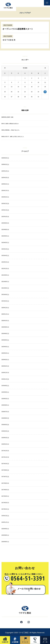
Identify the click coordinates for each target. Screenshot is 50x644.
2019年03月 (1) (5, 399)
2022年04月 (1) (5, 256)
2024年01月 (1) (5, 197)
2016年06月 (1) (5, 542)
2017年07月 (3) (5, 477)
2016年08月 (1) (5, 535)
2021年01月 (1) (5, 301)
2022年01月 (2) (5, 262)
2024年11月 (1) (5, 190)
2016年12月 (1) (5, 516)
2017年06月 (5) (5, 483)
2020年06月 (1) (5, 340)
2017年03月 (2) (5, 503)
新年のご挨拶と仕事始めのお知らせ (10, 124)
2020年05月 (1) (5, 347)
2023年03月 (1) (5, 243)
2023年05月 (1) (5, 236)
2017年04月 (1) (5, 496)
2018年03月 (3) (5, 438)
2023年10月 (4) (5, 217)
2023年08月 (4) (5, 230)
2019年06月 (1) (5, 392)
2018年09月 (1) (5, 405)
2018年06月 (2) (5, 418)
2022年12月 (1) (5, 249)
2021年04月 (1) (5, 295)
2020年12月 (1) (5, 308)
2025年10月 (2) (5, 178)
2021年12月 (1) (5, 269)
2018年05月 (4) (5, 425)
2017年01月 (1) (5, 509)
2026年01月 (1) (5, 164)
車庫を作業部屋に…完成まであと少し (11, 130)
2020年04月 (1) (5, 353)
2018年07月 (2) (5, 412)
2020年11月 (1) (5, 314)
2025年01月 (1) (5, 184)
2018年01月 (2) (5, 444)
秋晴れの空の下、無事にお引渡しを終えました (13, 137)
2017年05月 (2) (5, 490)
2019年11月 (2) (5, 379)
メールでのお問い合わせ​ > (30, 590)
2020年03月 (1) (5, 360)
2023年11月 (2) (5, 210)
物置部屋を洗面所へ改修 (7, 117)
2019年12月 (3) (5, 373)
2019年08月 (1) (5, 386)
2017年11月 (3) (5, 457)
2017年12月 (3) (5, 451)
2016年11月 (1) (5, 522)
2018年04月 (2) (5, 431)
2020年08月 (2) (5, 334)
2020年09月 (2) (5, 327)
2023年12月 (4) (5, 204)
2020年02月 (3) (5, 366)
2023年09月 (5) (5, 223)
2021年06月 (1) (5, 282)
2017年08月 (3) (5, 470)
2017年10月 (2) (5, 464)
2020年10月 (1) (5, 321)
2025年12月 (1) (5, 171)
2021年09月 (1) (5, 275)
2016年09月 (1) (5, 529)
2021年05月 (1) (5, 288)
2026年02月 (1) (5, 158)
